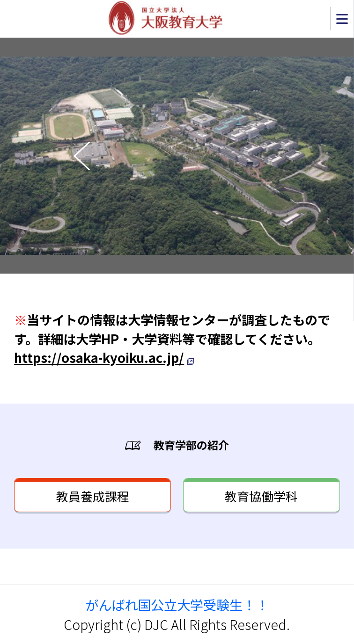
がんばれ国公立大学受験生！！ (177, 604)
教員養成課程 (93, 496)
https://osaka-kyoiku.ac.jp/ (99, 357)
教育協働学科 (261, 496)
